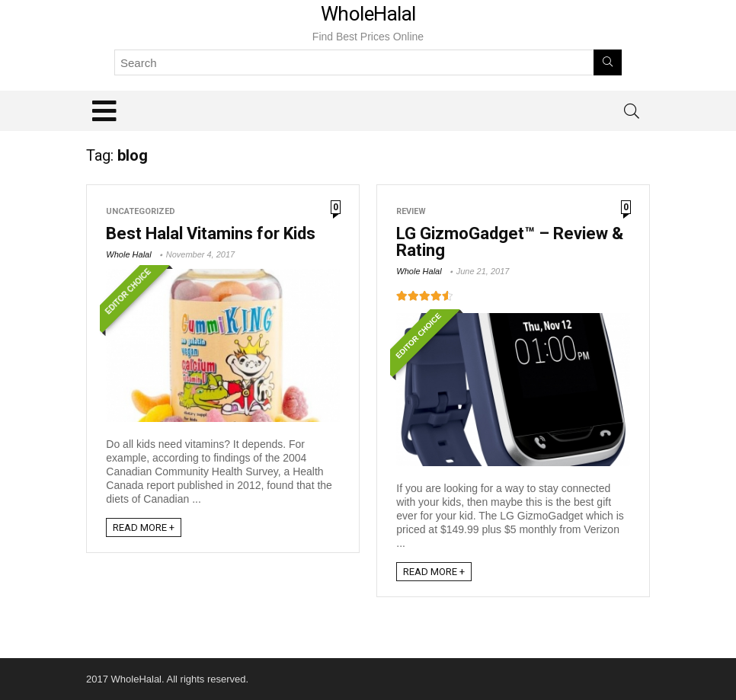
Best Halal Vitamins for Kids (211, 233)
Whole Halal (128, 254)
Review (411, 211)
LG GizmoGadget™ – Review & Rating (510, 242)
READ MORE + (144, 527)
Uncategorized (141, 211)
